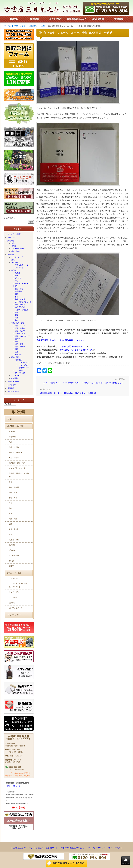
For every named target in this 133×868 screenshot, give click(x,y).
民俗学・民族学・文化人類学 (22, 285)
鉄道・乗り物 (20, 331)
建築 (17, 315)
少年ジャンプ (24, 362)
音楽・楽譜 (13, 498)
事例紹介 (11, 255)
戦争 (17, 276)
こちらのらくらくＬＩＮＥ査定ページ (76, 350)
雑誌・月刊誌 (14, 573)
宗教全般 (12, 437)
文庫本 (18, 339)
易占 (11, 508)
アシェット (19, 268)
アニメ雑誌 (19, 370)
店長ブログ (12, 237)
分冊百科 (15, 262)
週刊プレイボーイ (16, 608)
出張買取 (15, 378)
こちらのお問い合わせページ (72, 346)
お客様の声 (12, 385)
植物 (17, 320)
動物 (17, 318)
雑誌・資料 (15, 251)
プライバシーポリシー (96, 848)
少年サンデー (24, 368)
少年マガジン (24, 365)
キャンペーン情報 (14, 234)
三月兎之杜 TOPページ (23, 848)
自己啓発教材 (20, 307)
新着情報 (11, 388)
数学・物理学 (20, 305)
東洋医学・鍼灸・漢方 (17, 463)
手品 (17, 281)
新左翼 (18, 273)
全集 (13, 243)
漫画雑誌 (18, 360)
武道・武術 (13, 519)
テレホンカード (17, 257)
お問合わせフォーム (13, 786)
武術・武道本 (20, 328)
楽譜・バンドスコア (23, 336)
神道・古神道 (20, 299)
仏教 (17, 297)
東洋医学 (18, 291)
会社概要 (40, 848)
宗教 (17, 294)
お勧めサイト (52, 848)
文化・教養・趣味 (18, 249)
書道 (17, 341)
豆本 (17, 352)
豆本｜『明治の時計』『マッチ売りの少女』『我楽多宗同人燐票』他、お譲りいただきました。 (84, 383)
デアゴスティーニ (22, 265)
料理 (17, 349)
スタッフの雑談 (13, 391)
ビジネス (18, 278)
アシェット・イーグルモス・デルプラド (18, 585)
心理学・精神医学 (22, 310)
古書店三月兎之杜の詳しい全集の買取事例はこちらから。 (61, 340)
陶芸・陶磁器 (20, 347)
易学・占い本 (20, 326)
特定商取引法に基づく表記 (72, 848)
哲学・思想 (19, 289)
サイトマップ (114, 848)
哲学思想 (12, 432)
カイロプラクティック (23, 302)
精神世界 (18, 355)
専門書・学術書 (15, 426)
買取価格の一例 (13, 382)
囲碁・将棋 (19, 344)
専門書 (14, 246)
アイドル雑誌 (20, 373)
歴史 (17, 312)
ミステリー (15, 376)
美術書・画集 (20, 333)
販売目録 (11, 241)
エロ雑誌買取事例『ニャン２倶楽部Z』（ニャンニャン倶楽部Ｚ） (69, 393)
